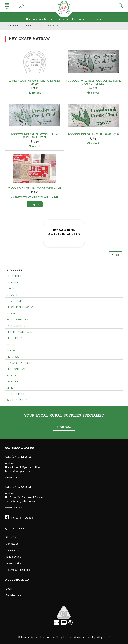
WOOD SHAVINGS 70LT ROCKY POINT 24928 (35, 188)
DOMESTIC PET (16, 301)
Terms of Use (13, 557)
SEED (10, 388)
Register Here (13, 595)
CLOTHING (13, 283)
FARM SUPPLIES (16, 326)
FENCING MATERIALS (19, 332)
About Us (11, 537)
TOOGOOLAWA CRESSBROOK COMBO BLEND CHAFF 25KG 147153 (93, 82)
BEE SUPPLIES (15, 276)
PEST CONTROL (16, 369)
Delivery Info (13, 550)
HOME (10, 345)
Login (9, 589)
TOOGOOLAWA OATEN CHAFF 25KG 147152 (93, 134)
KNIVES (11, 351)
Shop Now (64, 427)
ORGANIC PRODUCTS (19, 363)
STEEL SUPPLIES (16, 394)
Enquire (35, 204)
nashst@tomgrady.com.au (20, 501)
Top (115, 255)
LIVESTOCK (14, 357)
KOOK (107, 637)
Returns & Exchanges (18, 570)
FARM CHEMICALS (17, 320)
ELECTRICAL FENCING (20, 307)
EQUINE (11, 314)
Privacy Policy (14, 563)
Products (14, 270)
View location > (14, 478)
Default (12, 295)
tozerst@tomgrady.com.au (20, 471)
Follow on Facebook (20, 518)
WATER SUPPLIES (17, 400)
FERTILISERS (14, 338)
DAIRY (10, 289)
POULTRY (12, 376)
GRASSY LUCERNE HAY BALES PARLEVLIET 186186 (35, 82)
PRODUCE (13, 382)
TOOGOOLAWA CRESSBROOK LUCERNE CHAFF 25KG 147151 (35, 136)
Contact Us (12, 544)
